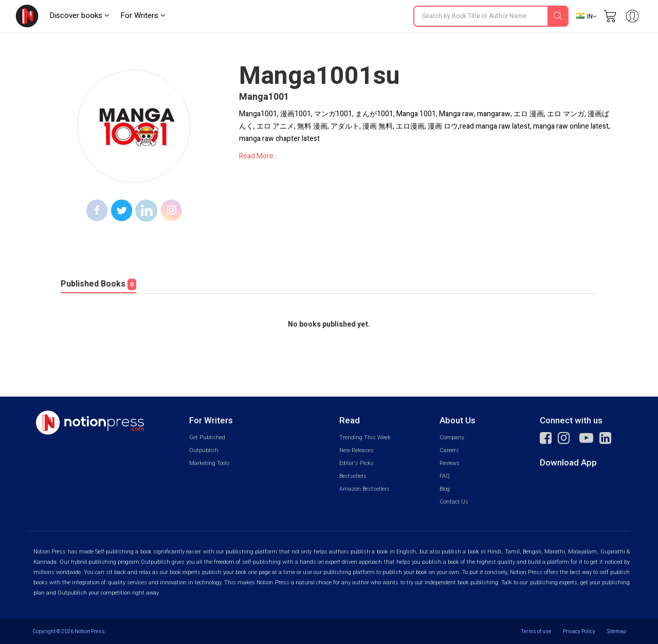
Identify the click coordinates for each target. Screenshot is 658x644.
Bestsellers (353, 476)
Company (452, 437)
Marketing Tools (209, 463)
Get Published (207, 437)
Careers (449, 450)
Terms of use (536, 631)
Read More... (259, 156)
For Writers (143, 15)
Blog (445, 489)
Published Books (98, 284)
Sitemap (617, 631)
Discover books (79, 15)
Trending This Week (365, 437)
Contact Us (454, 502)
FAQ (445, 476)
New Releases (357, 450)
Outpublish (204, 450)
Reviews (450, 463)
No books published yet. (329, 325)
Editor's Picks (357, 463)
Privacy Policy (579, 631)
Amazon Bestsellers (364, 489)
